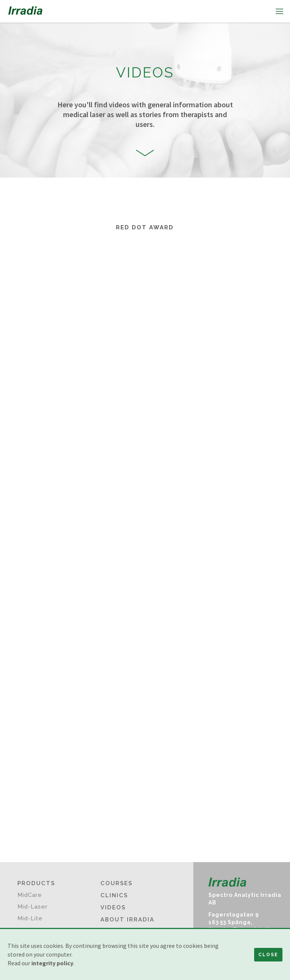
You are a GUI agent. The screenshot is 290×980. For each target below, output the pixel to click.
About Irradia (127, 920)
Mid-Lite (30, 918)
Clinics (114, 895)
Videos (113, 907)
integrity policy (52, 963)
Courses (116, 883)
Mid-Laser (32, 907)
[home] (25, 11)
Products (36, 883)
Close (268, 955)
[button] (279, 11)
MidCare (30, 895)
